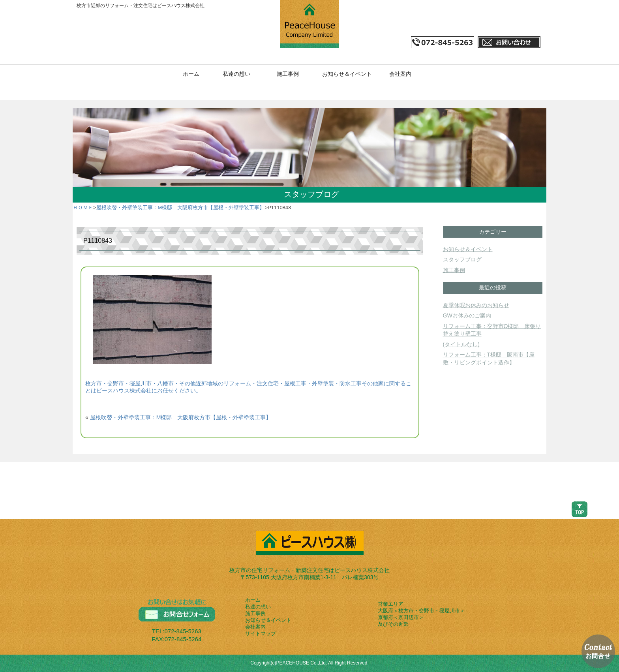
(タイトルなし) (461, 344)
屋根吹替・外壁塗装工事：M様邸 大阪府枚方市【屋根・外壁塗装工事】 (181, 207)
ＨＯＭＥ (83, 207)
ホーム (191, 74)
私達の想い (236, 74)
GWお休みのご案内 (467, 315)
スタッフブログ (462, 259)
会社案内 (400, 74)
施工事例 (288, 74)
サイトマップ (261, 634)
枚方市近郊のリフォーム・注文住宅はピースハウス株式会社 (141, 6)
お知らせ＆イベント (347, 74)
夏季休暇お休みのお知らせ (476, 305)
